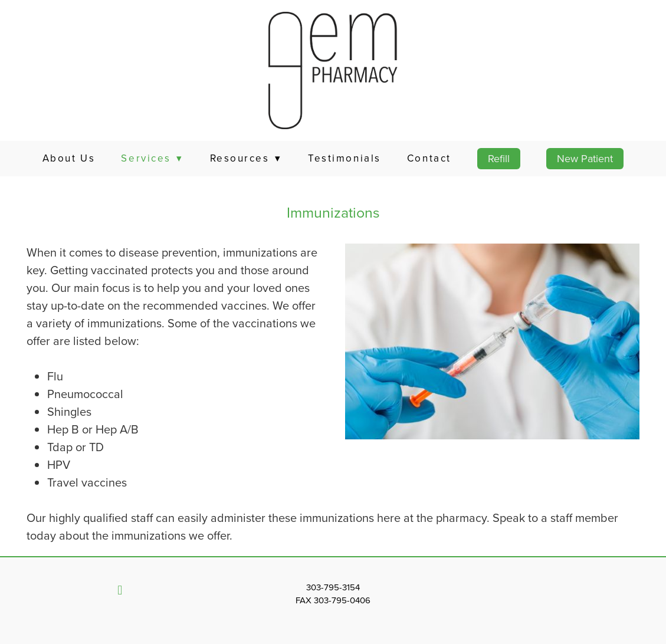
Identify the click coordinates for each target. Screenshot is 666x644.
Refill (499, 158)
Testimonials (345, 158)
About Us (69, 158)
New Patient (585, 158)
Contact (429, 158)
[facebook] (120, 590)
